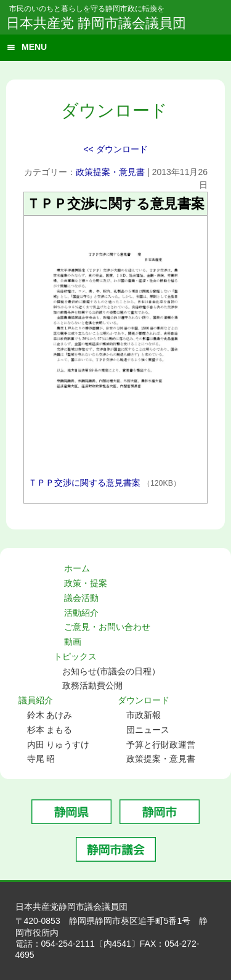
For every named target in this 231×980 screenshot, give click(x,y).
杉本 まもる (50, 730)
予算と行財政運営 (161, 745)
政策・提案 (86, 583)
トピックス (75, 656)
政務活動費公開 (92, 685)
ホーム (77, 568)
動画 (73, 642)
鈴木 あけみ (50, 715)
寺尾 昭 (41, 759)
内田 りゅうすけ (59, 745)
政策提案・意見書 (110, 172)
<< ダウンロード (115, 149)
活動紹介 (81, 613)
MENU (34, 47)
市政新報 (144, 715)
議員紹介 (36, 700)
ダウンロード (144, 700)
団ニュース (148, 730)
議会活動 (81, 598)
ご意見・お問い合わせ (107, 627)
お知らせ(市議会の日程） (111, 671)
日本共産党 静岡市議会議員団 (96, 23)
